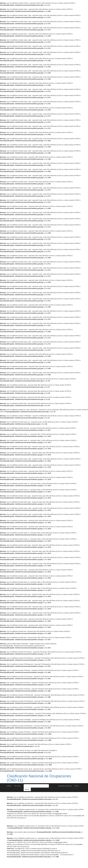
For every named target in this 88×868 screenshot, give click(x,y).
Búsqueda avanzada (65, 786)
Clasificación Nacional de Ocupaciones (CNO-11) (39, 778)
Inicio (9, 786)
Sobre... (77, 786)
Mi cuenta (17, 786)
